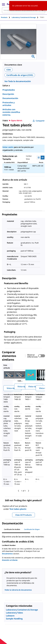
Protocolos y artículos (9, 104)
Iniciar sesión (8, 147)
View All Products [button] (23, 515)
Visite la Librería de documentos (18, 590)
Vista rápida (12, 388)
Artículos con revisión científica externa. (11, 112)
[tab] (6, 17)
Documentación (10, 98)
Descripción (8, 94)
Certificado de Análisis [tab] (12, 529)
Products (4, 17)
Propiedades (9, 90)
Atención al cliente (10, 560)
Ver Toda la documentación (18, 81)
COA (9, 70)
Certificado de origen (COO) (20, 75)
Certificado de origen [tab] (32, 529)
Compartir (39, 121)
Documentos (7, 554)
